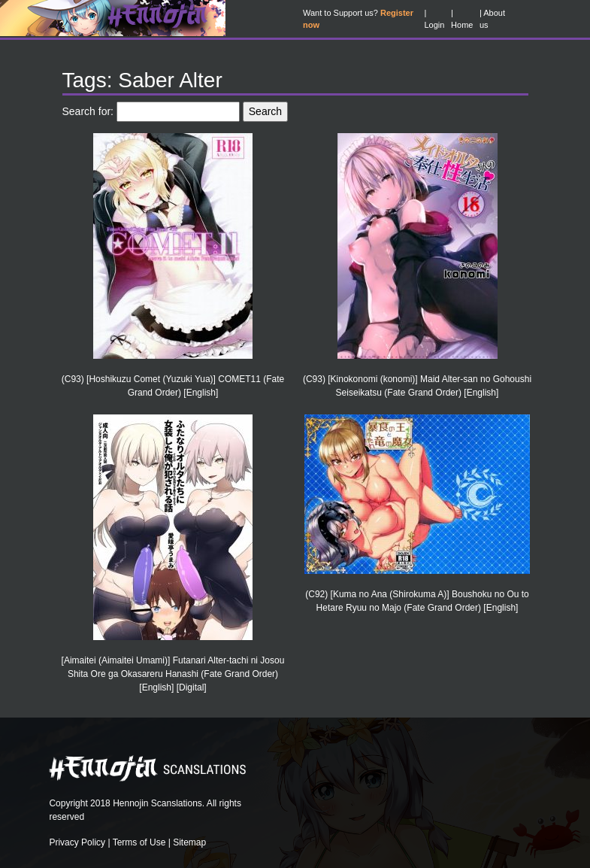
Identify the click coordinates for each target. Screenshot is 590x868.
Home (462, 25)
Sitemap (189, 842)
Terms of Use (139, 842)
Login (434, 25)
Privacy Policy (77, 842)
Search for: (88, 111)
